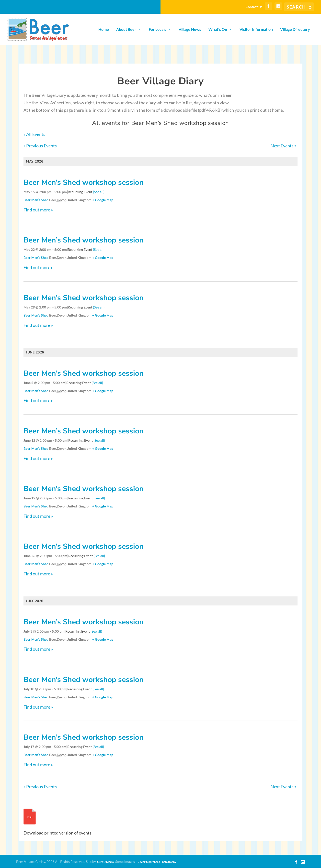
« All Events (34, 134)
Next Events (283, 146)
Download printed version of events (57, 833)
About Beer (126, 30)
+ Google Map (103, 200)
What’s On (218, 30)
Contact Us (254, 7)
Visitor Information (256, 30)
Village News (190, 30)
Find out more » (38, 210)
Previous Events (40, 146)
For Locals (157, 30)
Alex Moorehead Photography (158, 862)
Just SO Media (105, 862)
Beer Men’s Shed (36, 200)
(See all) (99, 192)
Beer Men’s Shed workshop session (84, 183)
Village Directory (295, 30)
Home (104, 30)
